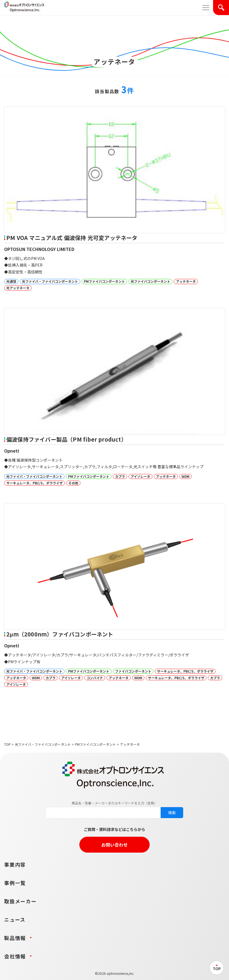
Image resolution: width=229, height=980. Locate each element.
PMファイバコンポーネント (95, 744)
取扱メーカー (20, 901)
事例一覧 (15, 883)
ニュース (15, 919)
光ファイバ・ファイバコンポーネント (43, 744)
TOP (7, 744)
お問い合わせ (114, 845)
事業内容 (15, 864)
